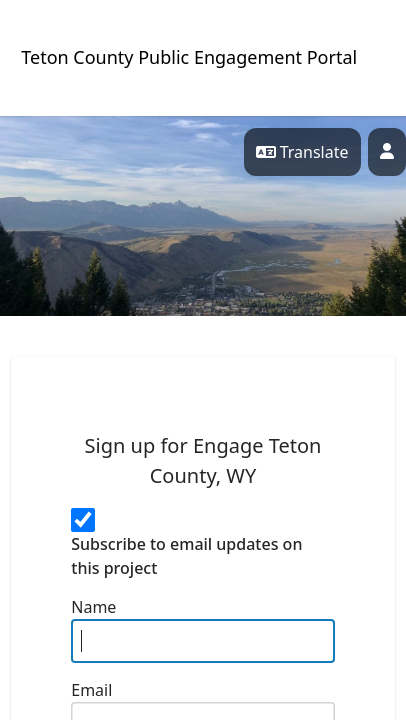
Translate (302, 152)
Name (93, 607)
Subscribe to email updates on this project (186, 556)
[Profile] (387, 152)
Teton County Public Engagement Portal (189, 57)
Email (91, 690)
